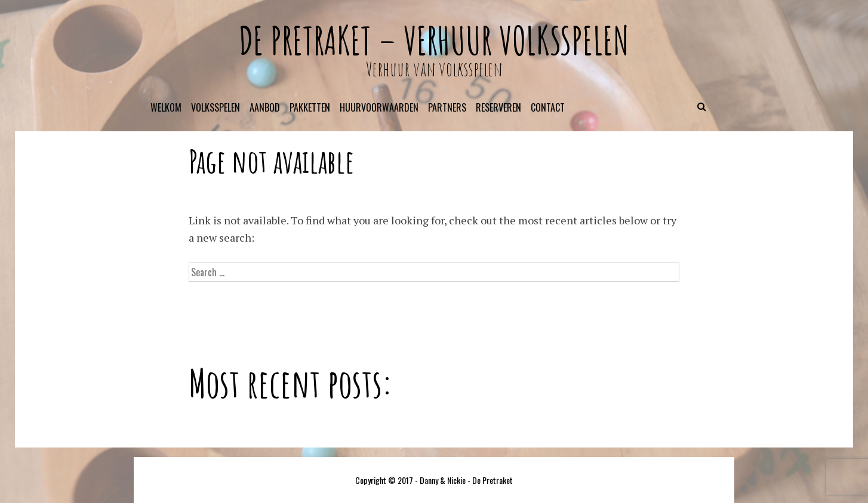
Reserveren (498, 107)
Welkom (166, 107)
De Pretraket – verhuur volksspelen (434, 40)
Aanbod (265, 107)
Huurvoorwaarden (379, 107)
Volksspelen (216, 107)
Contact (548, 107)
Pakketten (310, 107)
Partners (447, 107)
